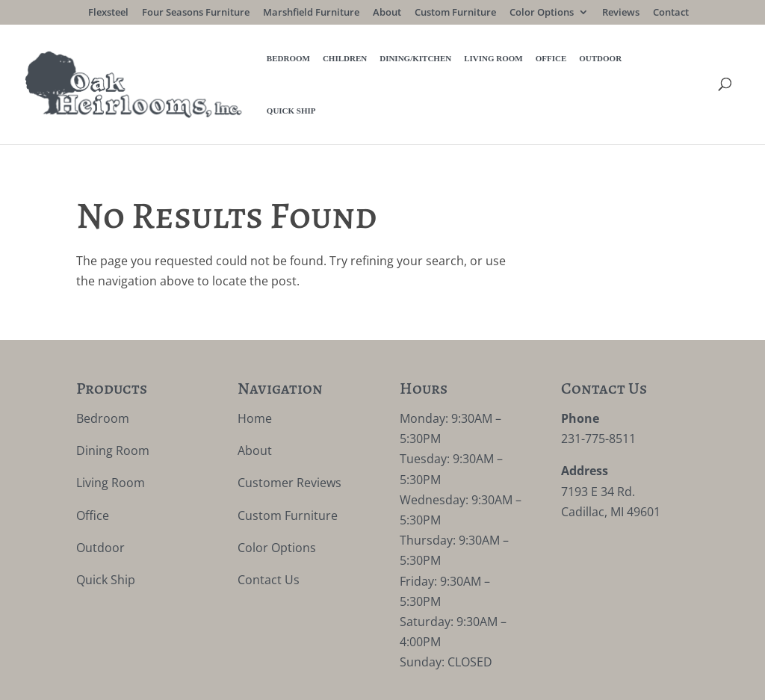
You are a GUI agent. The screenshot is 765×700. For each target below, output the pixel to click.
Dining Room (113, 401)
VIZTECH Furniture (425, 678)
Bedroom (228, 60)
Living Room (433, 60)
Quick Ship (598, 60)
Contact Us (269, 530)
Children (284, 60)
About (387, 13)
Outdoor (540, 60)
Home (255, 369)
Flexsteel (108, 13)
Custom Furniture (455, 13)
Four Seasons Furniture (196, 13)
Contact (671, 13)
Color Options (542, 13)
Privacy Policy (237, 678)
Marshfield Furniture (311, 13)
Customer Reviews (289, 433)
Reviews (621, 13)
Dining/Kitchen (355, 60)
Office (491, 60)
